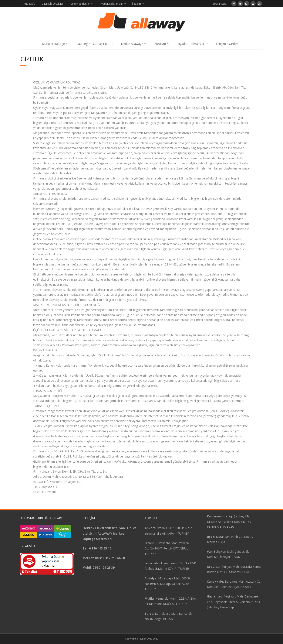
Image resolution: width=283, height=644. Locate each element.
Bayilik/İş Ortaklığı (52, 4)
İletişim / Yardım (227, 44)
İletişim (137, 4)
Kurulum (160, 44)
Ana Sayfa (29, 4)
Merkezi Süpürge (53, 44)
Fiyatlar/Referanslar (111, 4)
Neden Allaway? (132, 44)
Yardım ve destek (80, 4)
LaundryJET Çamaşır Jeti (93, 44)
